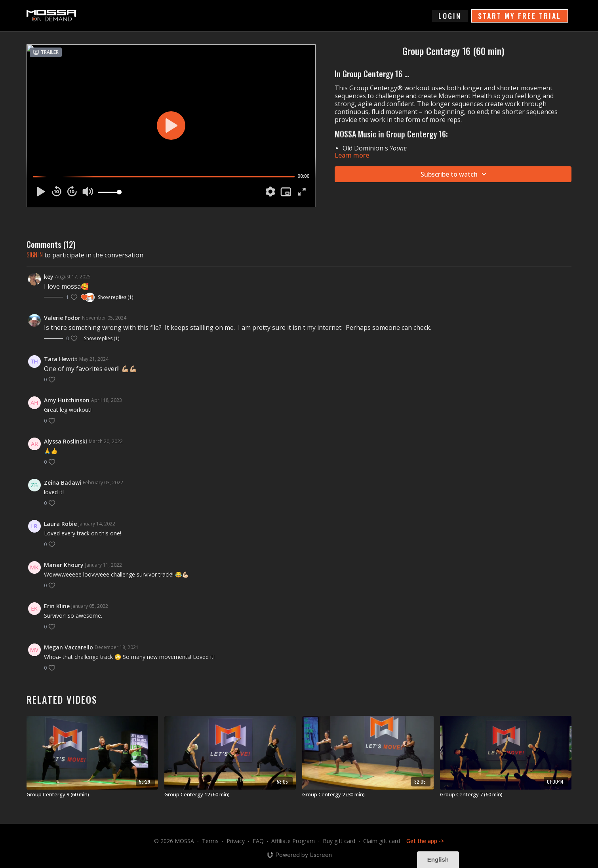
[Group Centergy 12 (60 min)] (230, 795)
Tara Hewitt (61, 359)
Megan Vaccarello (69, 647)
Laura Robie (60, 524)
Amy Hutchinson (67, 400)
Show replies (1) (115, 297)
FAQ (258, 841)
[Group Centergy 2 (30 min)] (368, 795)
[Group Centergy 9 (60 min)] (92, 795)
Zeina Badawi (63, 483)
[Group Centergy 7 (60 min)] (506, 795)
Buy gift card (339, 841)
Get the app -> (425, 841)
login (450, 16)
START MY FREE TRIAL (520, 16)
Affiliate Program (293, 841)
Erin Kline (57, 606)
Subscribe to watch (455, 174)
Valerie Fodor (62, 318)
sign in (35, 255)
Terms (210, 841)
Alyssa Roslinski (66, 441)
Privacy (236, 841)
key (49, 277)
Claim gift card (382, 841)
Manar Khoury (64, 565)
